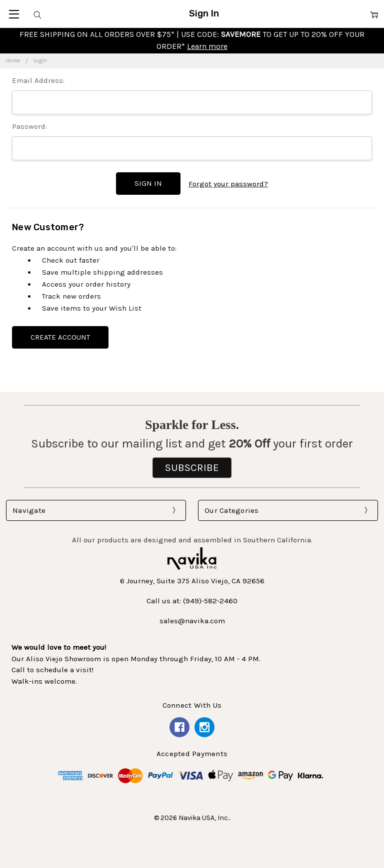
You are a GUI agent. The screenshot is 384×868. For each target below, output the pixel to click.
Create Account (60, 336)
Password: (29, 126)
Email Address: (38, 80)
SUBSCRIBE (192, 466)
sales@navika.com (192, 620)
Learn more (207, 46)
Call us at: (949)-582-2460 (192, 600)
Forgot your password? (228, 183)
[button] (192, 466)
